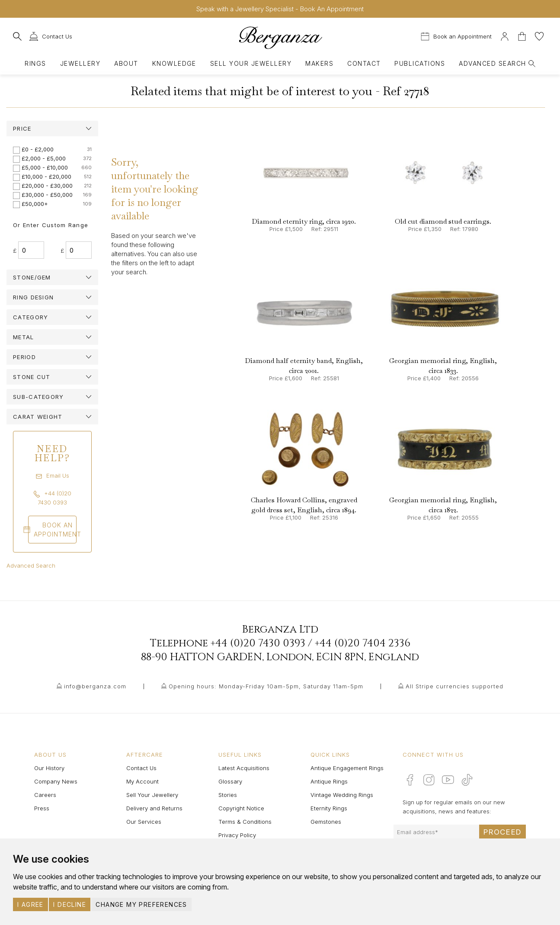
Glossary (230, 781)
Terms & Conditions (245, 822)
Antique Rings (329, 781)
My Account (142, 781)
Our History (49, 768)
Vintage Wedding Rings (342, 795)
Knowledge (174, 63)
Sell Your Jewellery (251, 63)
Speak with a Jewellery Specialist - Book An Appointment (280, 9)
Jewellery (80, 63)
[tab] (52, 128)
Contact (364, 63)
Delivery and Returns (154, 808)
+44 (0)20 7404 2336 (363, 643)
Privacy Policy (237, 835)
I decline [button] (70, 904)
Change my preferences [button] (141, 904)
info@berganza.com (95, 686)
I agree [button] (30, 904)
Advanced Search (31, 565)
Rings (35, 63)
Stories (228, 795)
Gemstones (326, 822)
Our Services (144, 822)
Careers (45, 795)
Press (42, 808)
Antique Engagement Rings (347, 768)
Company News (56, 781)
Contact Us (141, 768)
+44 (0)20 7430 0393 (258, 643)
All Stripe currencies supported (454, 686)
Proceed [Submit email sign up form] (502, 832)
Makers (319, 63)
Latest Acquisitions (244, 768)
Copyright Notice (241, 808)
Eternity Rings (329, 808)
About (126, 63)
